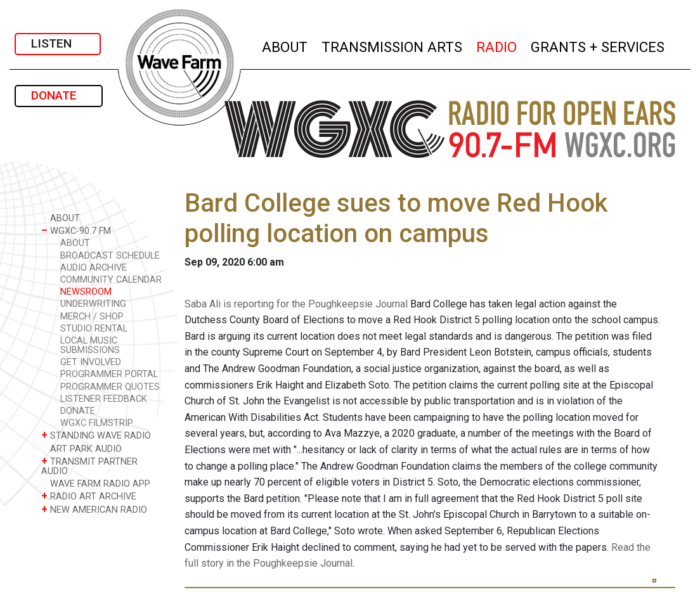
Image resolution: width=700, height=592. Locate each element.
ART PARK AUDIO (81, 448)
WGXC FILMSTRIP (97, 423)
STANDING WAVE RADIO (96, 435)
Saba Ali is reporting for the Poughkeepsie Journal (296, 304)
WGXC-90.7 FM (76, 230)
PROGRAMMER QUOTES (110, 387)
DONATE (59, 95)
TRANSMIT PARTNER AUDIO (89, 466)
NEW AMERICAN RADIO (94, 509)
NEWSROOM (86, 292)
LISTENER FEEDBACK (104, 399)
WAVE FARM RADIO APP (96, 483)
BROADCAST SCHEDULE (110, 256)
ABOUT (285, 45)
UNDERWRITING (93, 304)
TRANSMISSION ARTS (392, 45)
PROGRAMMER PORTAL (109, 374)
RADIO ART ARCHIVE (89, 496)
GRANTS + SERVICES (598, 45)
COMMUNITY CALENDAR (111, 280)
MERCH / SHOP (92, 317)
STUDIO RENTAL (94, 329)
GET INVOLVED (91, 362)
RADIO (497, 45)
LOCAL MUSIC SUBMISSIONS (90, 345)
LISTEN (58, 43)
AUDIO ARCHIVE (94, 268)
